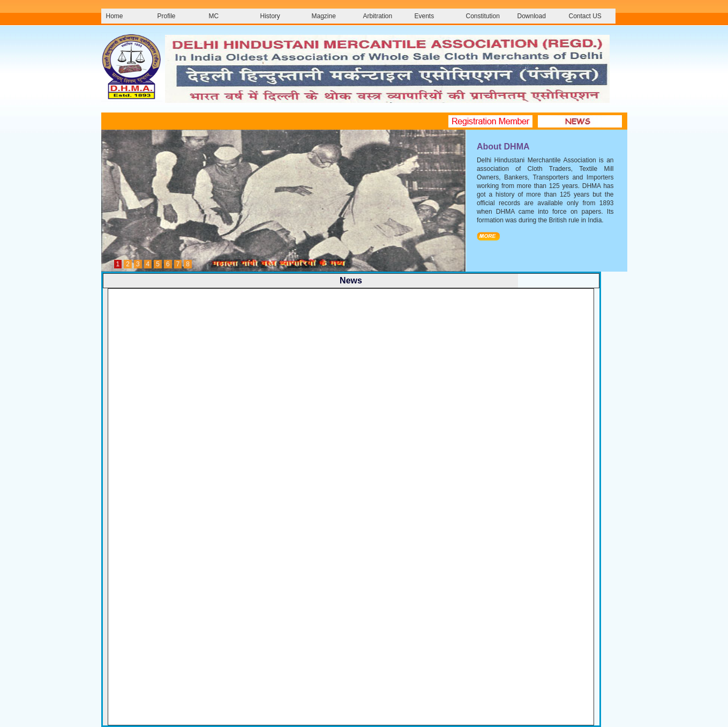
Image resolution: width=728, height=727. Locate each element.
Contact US (585, 16)
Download (532, 16)
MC (214, 16)
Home (115, 16)
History (270, 16)
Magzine (324, 16)
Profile (167, 16)
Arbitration (378, 16)
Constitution (483, 16)
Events (425, 16)
